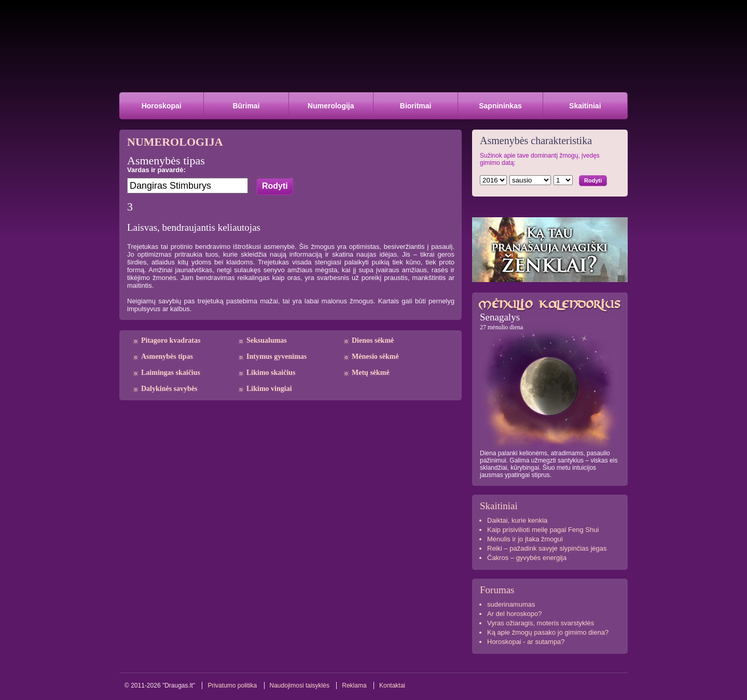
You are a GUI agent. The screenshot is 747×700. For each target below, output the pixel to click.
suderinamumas (511, 604)
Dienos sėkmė (373, 340)
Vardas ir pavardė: (156, 170)
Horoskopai (162, 106)
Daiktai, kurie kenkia (517, 520)
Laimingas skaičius (171, 373)
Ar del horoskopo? (515, 614)
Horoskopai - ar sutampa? (526, 642)
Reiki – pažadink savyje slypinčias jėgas (547, 548)
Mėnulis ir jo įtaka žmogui (525, 539)
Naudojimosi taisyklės (300, 685)
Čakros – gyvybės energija (527, 558)
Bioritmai (416, 106)
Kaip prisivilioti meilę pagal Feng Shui (543, 530)
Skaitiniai (585, 106)
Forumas (497, 590)
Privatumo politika (232, 685)
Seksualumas (267, 340)
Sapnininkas (500, 106)
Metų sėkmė (371, 373)
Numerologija (331, 106)
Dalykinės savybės (169, 389)
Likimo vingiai (269, 389)
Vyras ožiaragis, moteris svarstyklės (541, 623)
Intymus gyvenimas (276, 356)
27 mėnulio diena (501, 327)
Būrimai (246, 106)
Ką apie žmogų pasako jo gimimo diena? (548, 632)
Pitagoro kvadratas (171, 340)
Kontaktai (392, 685)
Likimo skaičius (271, 373)
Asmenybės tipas (167, 356)
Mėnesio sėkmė (375, 356)
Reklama (354, 685)
